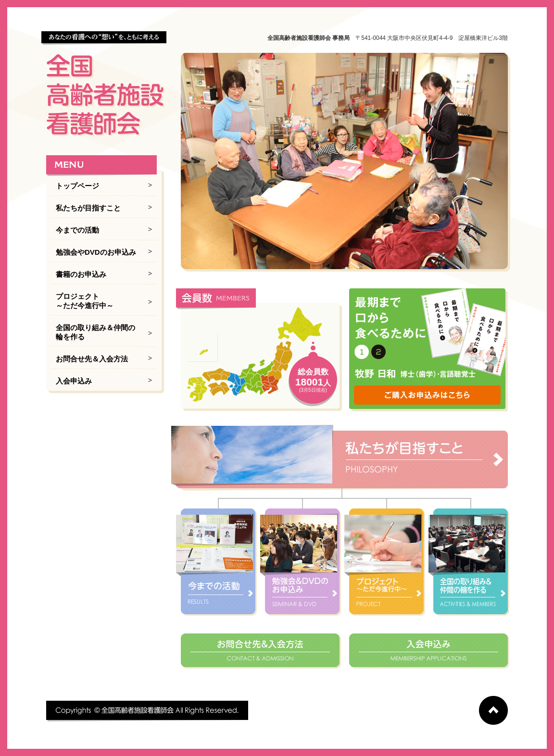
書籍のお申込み (81, 274)
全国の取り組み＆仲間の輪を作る (95, 332)
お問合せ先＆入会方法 (92, 359)
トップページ (77, 186)
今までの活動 (77, 230)
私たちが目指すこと (88, 208)
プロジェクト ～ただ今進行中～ (85, 301)
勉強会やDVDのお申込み (96, 252)
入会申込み (74, 381)
